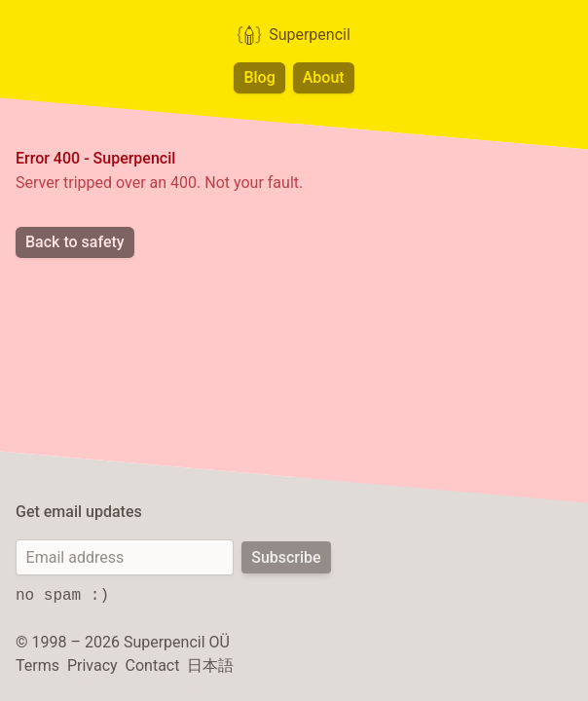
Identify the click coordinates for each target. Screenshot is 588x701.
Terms (37, 665)
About (324, 77)
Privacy (92, 665)
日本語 (210, 665)
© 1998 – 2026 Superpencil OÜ (123, 642)
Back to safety (75, 242)
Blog (259, 77)
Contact (153, 665)
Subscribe (286, 557)
